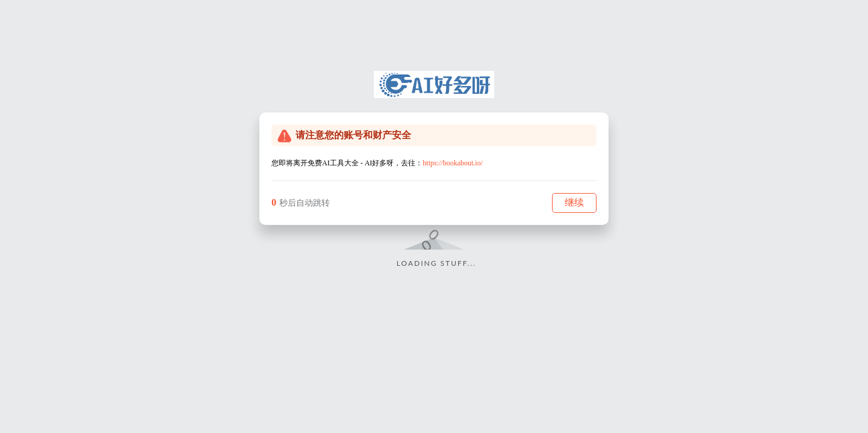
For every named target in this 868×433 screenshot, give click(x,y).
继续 (574, 202)
